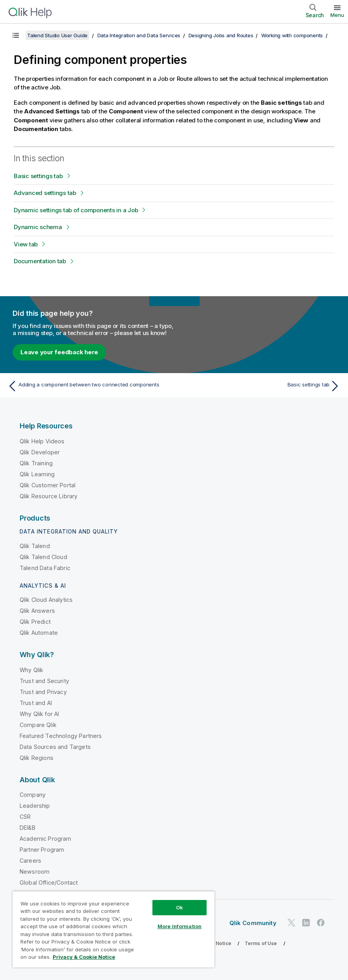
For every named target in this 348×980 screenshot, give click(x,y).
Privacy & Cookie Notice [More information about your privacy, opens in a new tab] (84, 957)
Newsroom (35, 872)
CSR (25, 817)
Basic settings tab (38, 176)
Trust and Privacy (43, 692)
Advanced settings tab (45, 193)
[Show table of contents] (16, 35)
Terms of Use (261, 943)
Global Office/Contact (49, 883)
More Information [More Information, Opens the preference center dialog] (179, 926)
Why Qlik (31, 670)
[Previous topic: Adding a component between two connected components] (88, 386)
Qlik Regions (37, 758)
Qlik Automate (39, 633)
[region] (114, 929)
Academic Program (46, 839)
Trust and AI (36, 703)
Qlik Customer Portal (48, 485)
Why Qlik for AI (39, 714)
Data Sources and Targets (55, 747)
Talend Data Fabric (45, 568)
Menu (337, 15)
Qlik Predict (35, 622)
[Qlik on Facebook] (321, 923)
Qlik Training (36, 463)
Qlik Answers (37, 611)
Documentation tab (40, 261)
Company (33, 795)
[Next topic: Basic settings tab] (260, 386)
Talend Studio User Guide (57, 35)
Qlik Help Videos (42, 441)
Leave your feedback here (59, 352)
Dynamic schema (38, 227)
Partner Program (42, 850)
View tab (26, 244)
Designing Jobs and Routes (221, 35)
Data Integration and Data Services (139, 35)
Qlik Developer (40, 452)
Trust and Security (44, 681)
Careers (30, 861)
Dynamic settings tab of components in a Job (76, 210)
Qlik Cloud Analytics (46, 600)
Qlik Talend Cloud (43, 557)
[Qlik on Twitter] (291, 923)
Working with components (292, 35)
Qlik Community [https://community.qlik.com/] (253, 923)
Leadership (35, 806)
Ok (179, 907)
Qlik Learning (37, 474)
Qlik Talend (35, 546)
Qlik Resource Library (49, 496)
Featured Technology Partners (61, 736)
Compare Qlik (38, 725)
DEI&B (27, 828)
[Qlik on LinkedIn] (306, 923)
